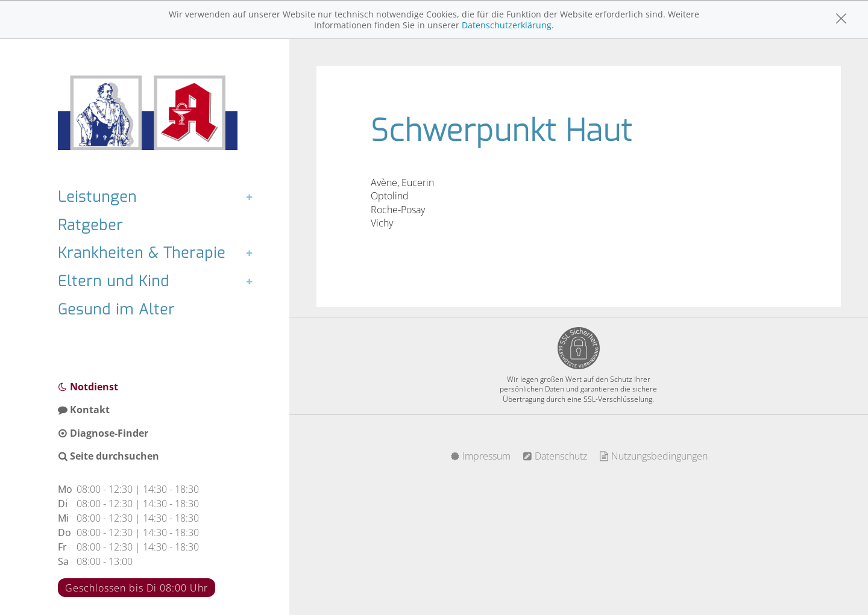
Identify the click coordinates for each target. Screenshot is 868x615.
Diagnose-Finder (103, 433)
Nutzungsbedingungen (653, 456)
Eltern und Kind (114, 281)
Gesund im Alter (116, 310)
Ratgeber (90, 225)
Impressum (480, 456)
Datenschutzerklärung (507, 25)
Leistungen (97, 197)
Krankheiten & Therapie (142, 253)
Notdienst (88, 387)
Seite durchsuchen (108, 456)
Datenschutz (555, 456)
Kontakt (84, 410)
